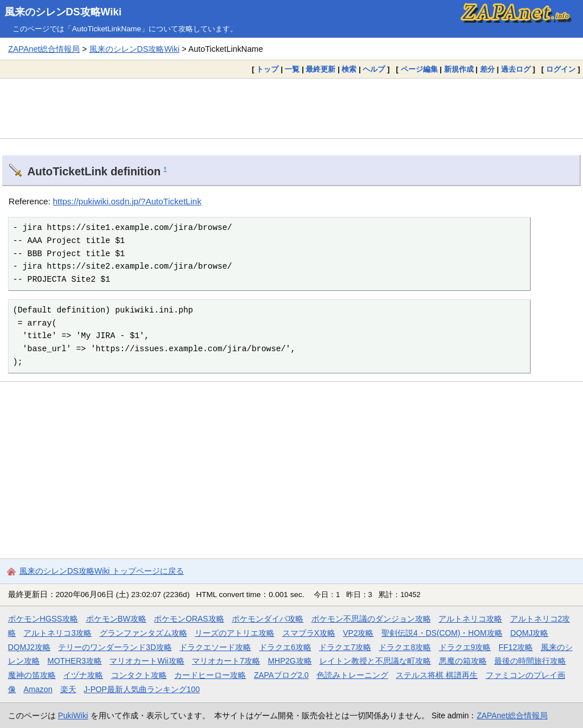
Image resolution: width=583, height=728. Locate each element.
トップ (267, 69)
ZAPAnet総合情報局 (44, 49)
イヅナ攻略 (83, 675)
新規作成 (459, 69)
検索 (349, 69)
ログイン (561, 69)
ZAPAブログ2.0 (281, 675)
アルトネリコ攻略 (470, 619)
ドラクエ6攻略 (285, 647)
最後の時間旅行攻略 (530, 661)
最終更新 (321, 69)
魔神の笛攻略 (32, 675)
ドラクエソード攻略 (215, 647)
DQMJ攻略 (529, 633)
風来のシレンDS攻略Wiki (63, 12)
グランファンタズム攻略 (143, 633)
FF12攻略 (516, 647)
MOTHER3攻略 (75, 661)
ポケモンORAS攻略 (189, 619)
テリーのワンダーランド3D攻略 (115, 647)
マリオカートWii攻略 (147, 661)
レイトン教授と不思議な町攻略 (375, 661)
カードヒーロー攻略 (210, 675)
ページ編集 (419, 69)
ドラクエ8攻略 (405, 647)
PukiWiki (73, 715)
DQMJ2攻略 (29, 647)
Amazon (38, 689)
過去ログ (516, 69)
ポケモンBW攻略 (116, 619)
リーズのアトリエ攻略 (235, 633)
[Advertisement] (291, 108)
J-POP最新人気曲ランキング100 (142, 689)
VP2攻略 (358, 633)
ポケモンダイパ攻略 (268, 619)
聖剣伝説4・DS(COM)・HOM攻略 (442, 633)
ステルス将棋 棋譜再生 (437, 675)
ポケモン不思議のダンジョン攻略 (371, 619)
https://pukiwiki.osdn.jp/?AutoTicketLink (127, 201)
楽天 (68, 689)
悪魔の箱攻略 (463, 661)
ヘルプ (374, 69)
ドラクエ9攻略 (465, 647)
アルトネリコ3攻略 (58, 633)
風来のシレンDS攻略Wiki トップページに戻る (102, 571)
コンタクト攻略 (139, 675)
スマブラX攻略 (309, 633)
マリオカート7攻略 (226, 661)
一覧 (292, 69)
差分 (487, 69)
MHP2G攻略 (290, 661)
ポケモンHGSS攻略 (43, 619)
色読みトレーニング (352, 675)
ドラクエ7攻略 (345, 647)
